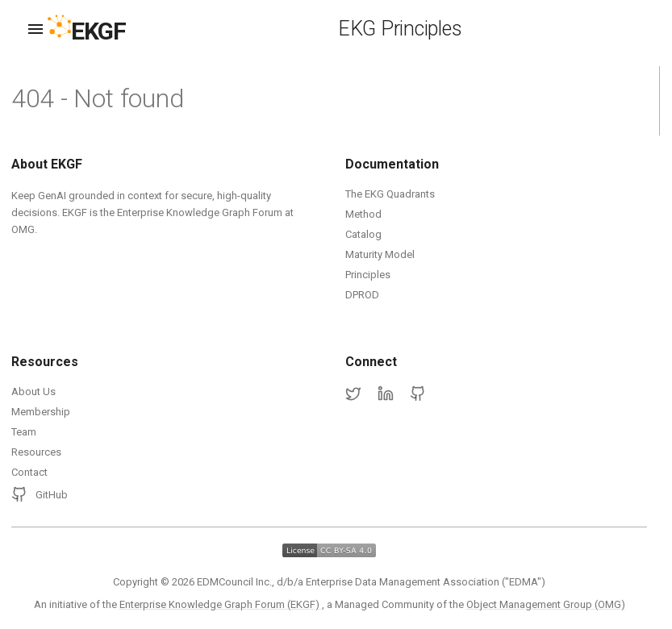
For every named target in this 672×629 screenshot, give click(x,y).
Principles (368, 275)
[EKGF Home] (100, 29)
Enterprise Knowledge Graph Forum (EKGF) (221, 604)
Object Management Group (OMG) (546, 604)
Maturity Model (380, 254)
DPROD (362, 295)
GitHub (40, 494)
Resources (36, 452)
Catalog (363, 234)
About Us (33, 392)
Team (24, 432)
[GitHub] (418, 394)
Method (363, 214)
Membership (41, 412)
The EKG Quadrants (390, 194)
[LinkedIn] (386, 394)
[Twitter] (353, 394)
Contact (29, 472)
